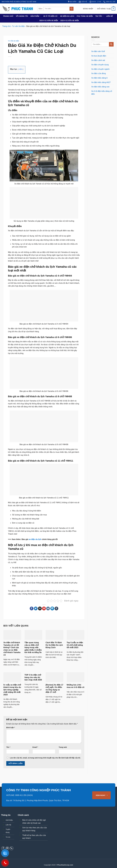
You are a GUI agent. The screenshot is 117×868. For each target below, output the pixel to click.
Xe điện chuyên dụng (100, 65)
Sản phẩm (36, 16)
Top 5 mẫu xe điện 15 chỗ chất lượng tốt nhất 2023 (75, 645)
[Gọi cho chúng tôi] (11, 848)
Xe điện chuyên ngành (100, 69)
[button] (88, 9)
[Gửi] (72, 9)
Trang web (63, 747)
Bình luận (11, 728)
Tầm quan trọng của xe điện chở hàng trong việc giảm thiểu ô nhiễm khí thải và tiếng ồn (33, 647)
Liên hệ (109, 16)
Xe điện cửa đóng (99, 73)
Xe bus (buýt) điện (99, 56)
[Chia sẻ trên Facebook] (32, 609)
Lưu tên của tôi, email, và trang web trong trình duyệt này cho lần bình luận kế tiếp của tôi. (45, 758)
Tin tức (99, 16)
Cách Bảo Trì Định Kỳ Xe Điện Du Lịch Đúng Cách (54, 645)
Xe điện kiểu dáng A (99, 78)
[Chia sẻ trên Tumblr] (56, 609)
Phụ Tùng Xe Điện (85, 16)
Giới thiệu (9, 820)
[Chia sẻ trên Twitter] (36, 609)
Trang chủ (8, 16)
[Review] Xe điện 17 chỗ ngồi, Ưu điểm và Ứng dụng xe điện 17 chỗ (54, 689)
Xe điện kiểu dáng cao (100, 87)
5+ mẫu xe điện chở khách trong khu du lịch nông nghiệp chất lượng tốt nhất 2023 (12, 690)
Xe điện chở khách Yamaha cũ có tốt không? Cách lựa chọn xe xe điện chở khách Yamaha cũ (12, 649)
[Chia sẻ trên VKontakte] (48, 609)
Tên (8, 747)
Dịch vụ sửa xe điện (70, 20)
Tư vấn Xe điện (18, 26)
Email (35, 747)
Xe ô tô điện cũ (50, 16)
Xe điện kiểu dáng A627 (101, 82)
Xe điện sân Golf (98, 51)
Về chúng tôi (22, 16)
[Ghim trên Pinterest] (44, 609)
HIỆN (21, 69)
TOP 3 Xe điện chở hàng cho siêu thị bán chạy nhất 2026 (33, 677)
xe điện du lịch (35, 539)
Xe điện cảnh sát (98, 60)
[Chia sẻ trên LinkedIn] (52, 609)
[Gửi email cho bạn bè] (40, 609)
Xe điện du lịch (67, 16)
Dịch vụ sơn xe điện (49, 20)
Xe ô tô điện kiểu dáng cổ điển (102, 93)
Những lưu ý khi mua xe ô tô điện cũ (76, 686)
